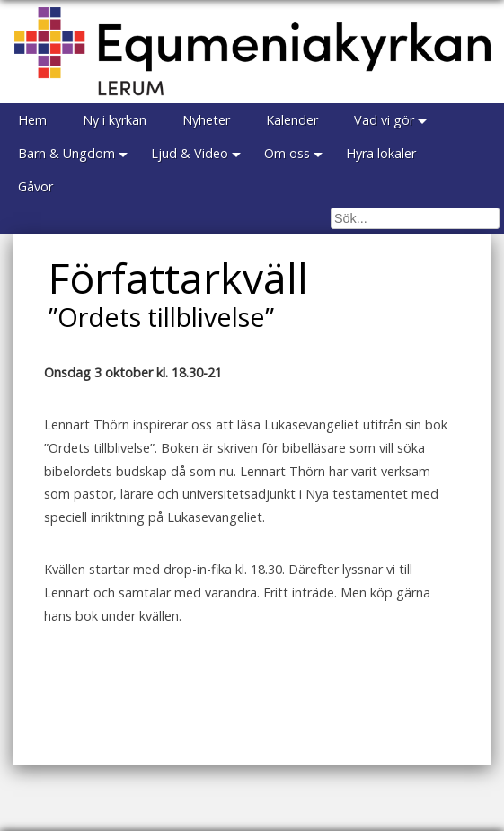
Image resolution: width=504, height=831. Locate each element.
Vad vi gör (384, 120)
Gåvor (35, 186)
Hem (32, 120)
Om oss (287, 153)
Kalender (292, 120)
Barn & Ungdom (66, 153)
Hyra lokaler (381, 153)
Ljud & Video (190, 153)
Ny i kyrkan (115, 120)
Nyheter (206, 120)
